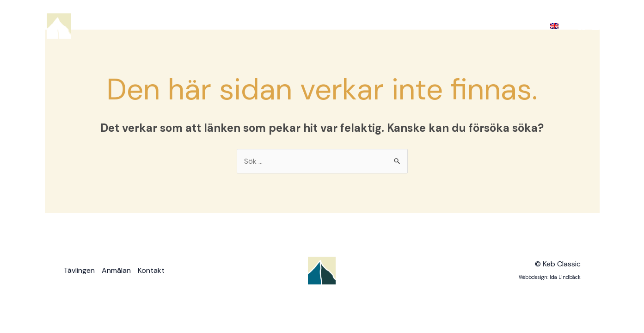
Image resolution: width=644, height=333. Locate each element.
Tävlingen (375, 26)
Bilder (474, 26)
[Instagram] (595, 26)
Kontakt (518, 26)
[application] (393, 26)
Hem (329, 26)
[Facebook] (582, 26)
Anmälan (428, 26)
